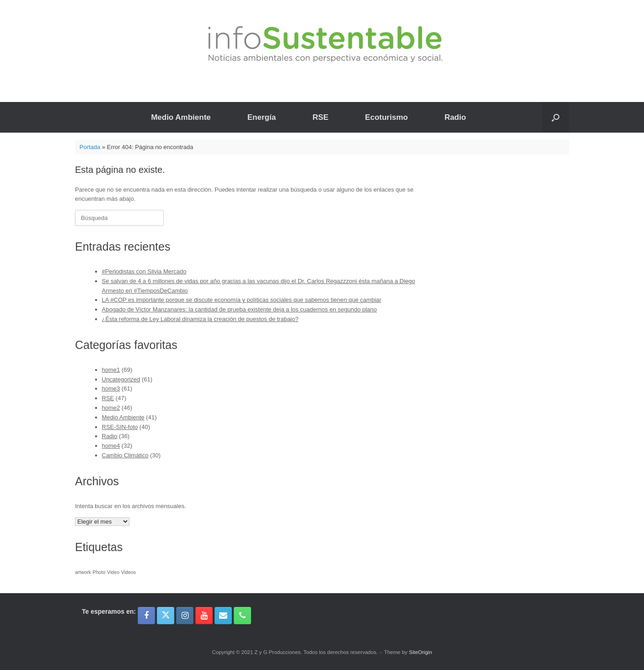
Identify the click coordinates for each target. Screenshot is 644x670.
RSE (320, 117)
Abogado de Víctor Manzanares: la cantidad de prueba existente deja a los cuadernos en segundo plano (239, 309)
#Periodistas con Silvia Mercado (144, 271)
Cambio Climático (125, 455)
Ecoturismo (386, 117)
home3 (111, 389)
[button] (555, 117)
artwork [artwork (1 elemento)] (83, 572)
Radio (455, 117)
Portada (90, 147)
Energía (262, 117)
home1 (111, 370)
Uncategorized (121, 379)
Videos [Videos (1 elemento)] (129, 572)
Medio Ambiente (181, 117)
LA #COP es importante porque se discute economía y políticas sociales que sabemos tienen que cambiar (242, 300)
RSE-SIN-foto (120, 427)
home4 (111, 446)
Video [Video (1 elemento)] (113, 572)
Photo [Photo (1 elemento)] (99, 572)
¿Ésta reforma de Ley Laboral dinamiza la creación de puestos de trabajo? (200, 319)
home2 (111, 408)
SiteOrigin (421, 652)
